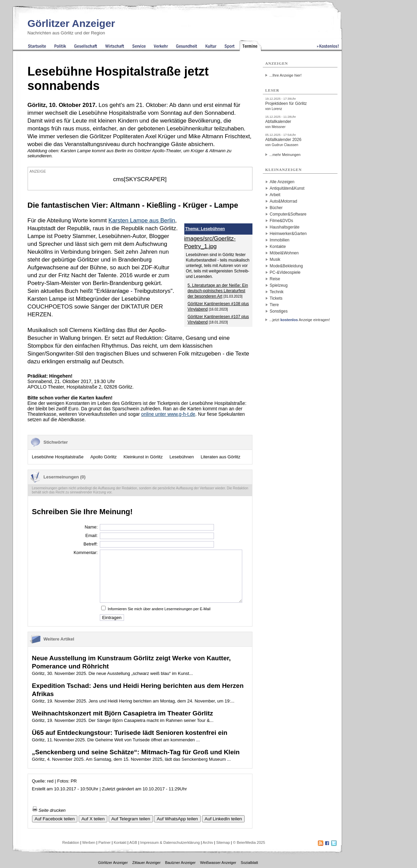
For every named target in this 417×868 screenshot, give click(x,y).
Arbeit (275, 195)
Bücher (276, 208)
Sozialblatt (250, 863)
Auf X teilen (93, 819)
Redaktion (71, 842)
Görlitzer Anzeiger (71, 23)
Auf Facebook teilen (55, 819)
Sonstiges (279, 311)
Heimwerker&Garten (288, 234)
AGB (133, 842)
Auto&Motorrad (284, 201)
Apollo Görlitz (103, 457)
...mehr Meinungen (285, 155)
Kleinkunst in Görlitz (143, 457)
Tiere (274, 305)
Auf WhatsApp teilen (177, 819)
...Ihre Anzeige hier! (286, 75)
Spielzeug (279, 285)
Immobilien (280, 240)
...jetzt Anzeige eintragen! (300, 320)
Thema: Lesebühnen (205, 229)
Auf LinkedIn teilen (223, 819)
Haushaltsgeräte (285, 227)
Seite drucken (49, 810)
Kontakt (120, 842)
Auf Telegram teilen (131, 819)
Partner (105, 842)
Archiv (208, 842)
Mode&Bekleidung (286, 266)
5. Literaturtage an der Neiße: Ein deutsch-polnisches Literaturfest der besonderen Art (218, 291)
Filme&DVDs (282, 221)
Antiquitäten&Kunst (287, 188)
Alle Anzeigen (282, 182)
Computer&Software (288, 214)
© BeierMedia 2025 (249, 842)
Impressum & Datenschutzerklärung (170, 842)
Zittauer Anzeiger (146, 863)
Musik (275, 259)
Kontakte (278, 247)
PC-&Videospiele (285, 272)
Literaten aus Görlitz (220, 457)
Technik (277, 292)
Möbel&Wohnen (284, 253)
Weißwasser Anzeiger (218, 863)
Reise (275, 279)
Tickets (276, 298)
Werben (89, 842)
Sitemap (223, 842)
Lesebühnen (182, 457)
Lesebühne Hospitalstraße (58, 457)
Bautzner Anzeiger (180, 863)
